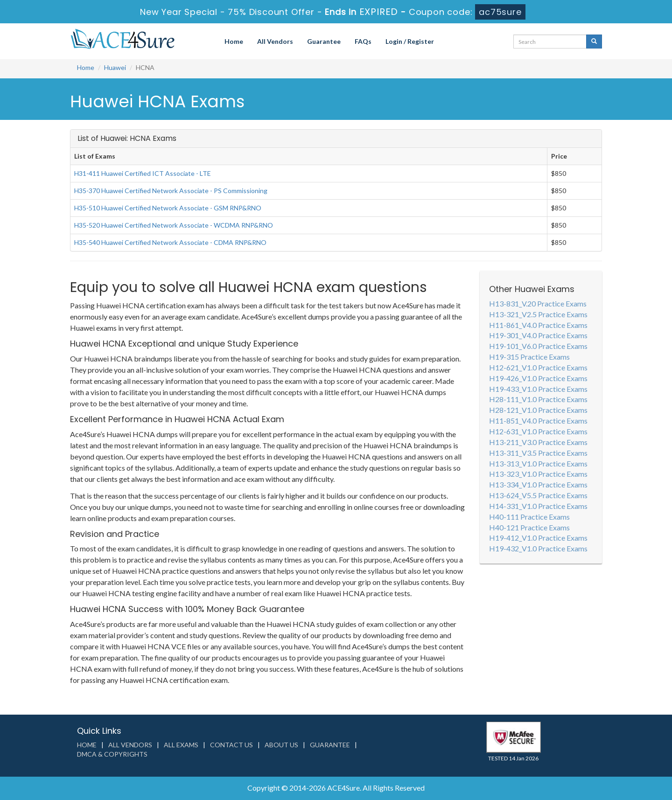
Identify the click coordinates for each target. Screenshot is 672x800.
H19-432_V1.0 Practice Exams (538, 548)
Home (234, 41)
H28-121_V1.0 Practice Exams (538, 410)
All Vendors (275, 41)
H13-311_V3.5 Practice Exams (538, 453)
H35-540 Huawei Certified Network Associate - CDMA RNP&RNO (170, 242)
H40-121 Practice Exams (529, 527)
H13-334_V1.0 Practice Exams (538, 484)
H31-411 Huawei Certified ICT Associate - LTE (143, 173)
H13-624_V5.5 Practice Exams (538, 495)
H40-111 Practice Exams (529, 517)
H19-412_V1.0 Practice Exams (538, 538)
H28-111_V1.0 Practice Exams (538, 399)
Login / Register (410, 41)
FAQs (363, 41)
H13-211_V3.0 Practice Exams (538, 442)
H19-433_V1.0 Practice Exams (538, 389)
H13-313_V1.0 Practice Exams (538, 463)
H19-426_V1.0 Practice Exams (538, 378)
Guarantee (324, 41)
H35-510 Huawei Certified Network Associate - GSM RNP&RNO (168, 208)
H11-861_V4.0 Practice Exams (538, 325)
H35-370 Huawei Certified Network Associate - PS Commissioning (171, 191)
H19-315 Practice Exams (529, 357)
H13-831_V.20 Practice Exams (538, 303)
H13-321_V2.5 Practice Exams (538, 314)
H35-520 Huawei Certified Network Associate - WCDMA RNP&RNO (174, 225)
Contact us (231, 745)
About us (281, 745)
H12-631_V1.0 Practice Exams (538, 431)
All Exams (181, 745)
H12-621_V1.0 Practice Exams (538, 367)
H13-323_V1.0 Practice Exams (538, 474)
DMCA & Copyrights (112, 754)
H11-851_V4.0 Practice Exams (538, 421)
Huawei (115, 67)
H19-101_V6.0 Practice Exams (538, 346)
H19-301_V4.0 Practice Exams (538, 335)
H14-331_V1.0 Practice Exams (538, 506)
